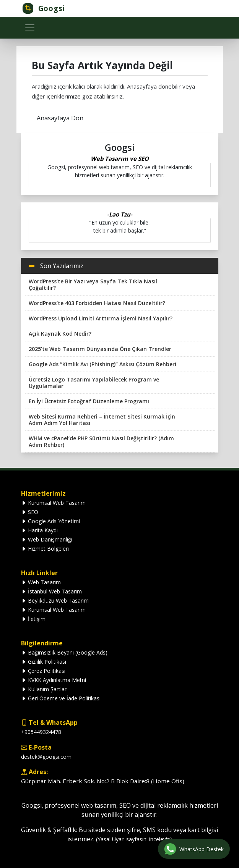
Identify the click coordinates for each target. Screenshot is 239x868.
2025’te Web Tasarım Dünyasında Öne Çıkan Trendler (100, 349)
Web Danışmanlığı (47, 539)
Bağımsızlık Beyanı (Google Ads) (64, 652)
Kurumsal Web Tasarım (53, 503)
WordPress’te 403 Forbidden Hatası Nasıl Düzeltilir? (97, 303)
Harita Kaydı (39, 530)
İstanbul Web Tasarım (51, 591)
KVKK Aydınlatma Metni (54, 680)
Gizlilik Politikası (44, 662)
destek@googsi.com (46, 757)
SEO (30, 512)
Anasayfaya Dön (60, 118)
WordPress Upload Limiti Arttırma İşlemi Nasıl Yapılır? (101, 318)
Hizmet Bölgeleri (45, 549)
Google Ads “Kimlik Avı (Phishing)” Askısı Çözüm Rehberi (102, 364)
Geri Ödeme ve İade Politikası (61, 698)
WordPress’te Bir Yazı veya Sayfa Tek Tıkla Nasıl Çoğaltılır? (93, 284)
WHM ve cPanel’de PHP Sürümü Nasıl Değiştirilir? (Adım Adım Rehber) (101, 441)
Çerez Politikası (43, 671)
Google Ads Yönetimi (50, 521)
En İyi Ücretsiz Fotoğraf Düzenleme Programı (89, 401)
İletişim (33, 619)
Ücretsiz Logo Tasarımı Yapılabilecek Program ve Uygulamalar (94, 383)
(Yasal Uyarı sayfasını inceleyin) (134, 839)
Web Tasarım (41, 582)
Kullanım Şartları (44, 689)
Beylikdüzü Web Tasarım (55, 600)
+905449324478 (41, 732)
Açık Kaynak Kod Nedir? (60, 334)
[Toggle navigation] (30, 28)
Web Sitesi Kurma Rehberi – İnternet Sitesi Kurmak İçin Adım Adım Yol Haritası (102, 420)
